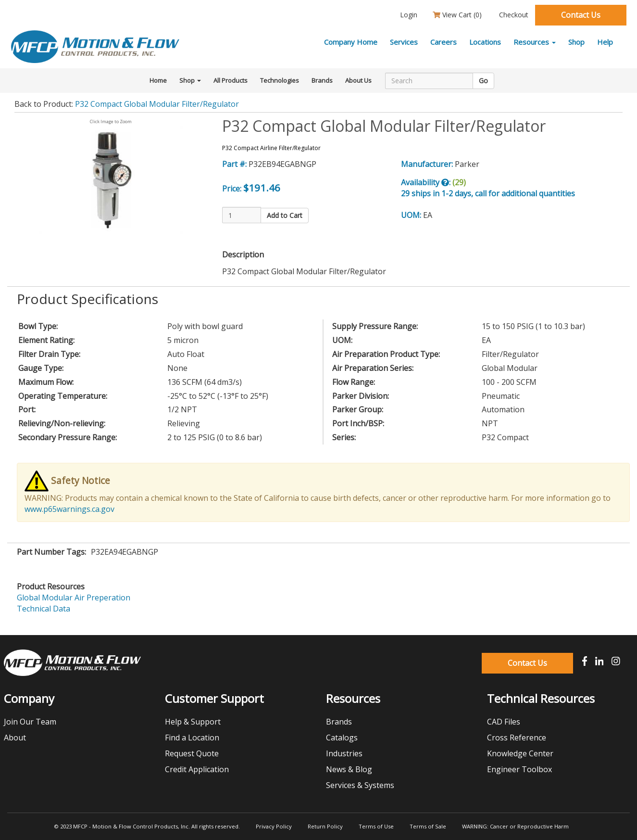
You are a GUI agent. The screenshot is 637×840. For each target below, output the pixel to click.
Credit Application (197, 769)
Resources (535, 42)
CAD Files (504, 722)
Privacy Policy (274, 826)
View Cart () (457, 15)
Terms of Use (376, 826)
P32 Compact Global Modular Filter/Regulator (157, 104)
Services (404, 42)
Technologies (280, 80)
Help (605, 42)
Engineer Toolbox (519, 769)
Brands (322, 80)
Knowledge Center (520, 753)
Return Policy (325, 826)
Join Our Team (30, 722)
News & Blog (349, 769)
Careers (443, 42)
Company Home (351, 42)
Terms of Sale (428, 826)
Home (158, 80)
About (15, 738)
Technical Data (44, 609)
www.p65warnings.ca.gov (69, 509)
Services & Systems (360, 785)
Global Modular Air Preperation (74, 598)
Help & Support (193, 722)
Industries (344, 753)
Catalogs (342, 738)
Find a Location (192, 738)
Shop (576, 42)
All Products (231, 80)
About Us (358, 80)
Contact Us (581, 15)
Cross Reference (517, 738)
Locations (485, 42)
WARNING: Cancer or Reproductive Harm (515, 826)
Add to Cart (285, 215)
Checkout (513, 15)
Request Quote (192, 753)
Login (408, 15)
